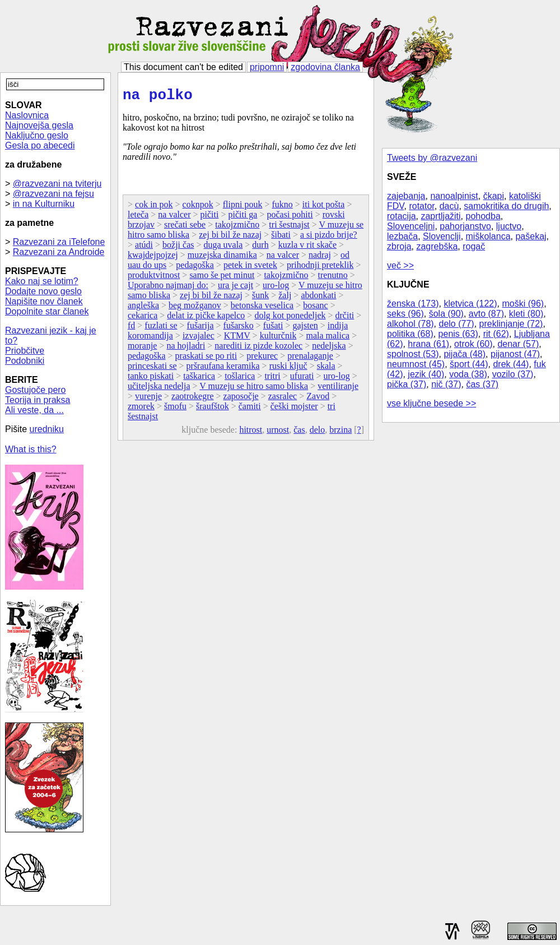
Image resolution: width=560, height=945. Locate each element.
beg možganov (195, 309)
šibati (281, 238)
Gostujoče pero (36, 390)
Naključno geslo (37, 135)
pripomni (267, 67)
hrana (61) (428, 344)
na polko (158, 97)
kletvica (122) (470, 304)
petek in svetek (250, 268)
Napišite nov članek (44, 301)
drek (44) (511, 364)
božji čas (178, 248)
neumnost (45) (416, 364)
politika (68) (410, 334)
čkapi (494, 196)
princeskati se (152, 369)
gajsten (305, 329)
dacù (449, 206)
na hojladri (186, 349)
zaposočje (241, 399)
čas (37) (482, 384)
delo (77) (457, 324)
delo (318, 433)
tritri (272, 379)
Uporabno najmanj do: (168, 288)
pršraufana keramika (223, 369)
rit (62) (496, 334)
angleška (143, 309)
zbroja (399, 246)
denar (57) (518, 344)
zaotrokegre (193, 399)
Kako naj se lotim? (42, 281)
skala (326, 369)
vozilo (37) (513, 374)
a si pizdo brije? (329, 238)
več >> (400, 265)
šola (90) (446, 314)
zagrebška (437, 246)
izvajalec (199, 339)
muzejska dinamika (222, 258)
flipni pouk (243, 208)
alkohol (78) (410, 324)
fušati (273, 329)
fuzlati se (161, 329)
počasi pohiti (290, 218)
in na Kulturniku (44, 204)
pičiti (210, 218)
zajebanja (406, 196)
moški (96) (523, 304)
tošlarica (240, 379)
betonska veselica (262, 309)
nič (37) (446, 384)
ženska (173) (413, 304)
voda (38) (468, 374)
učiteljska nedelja (159, 389)
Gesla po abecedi (40, 145)
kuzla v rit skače (307, 248)
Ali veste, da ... (34, 410)
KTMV (237, 339)
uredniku (47, 429)
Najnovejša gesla (39, 125)
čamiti (250, 409)
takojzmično (237, 228)
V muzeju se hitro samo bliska (254, 389)
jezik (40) (426, 374)
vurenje (148, 399)
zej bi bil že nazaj (230, 238)
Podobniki (25, 361)
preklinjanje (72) (511, 324)
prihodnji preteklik (320, 268)
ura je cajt (235, 288)
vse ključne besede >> (431, 403)
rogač (474, 246)
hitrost (251, 433)
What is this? (31, 449)
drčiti (345, 319)
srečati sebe (185, 228)
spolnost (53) (413, 354)
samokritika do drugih (506, 206)
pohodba (483, 216)
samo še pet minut (222, 278)
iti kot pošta (324, 208)
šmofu (175, 409)
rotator (421, 206)
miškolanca (488, 236)
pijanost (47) (515, 354)
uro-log (276, 288)
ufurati (302, 379)
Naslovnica (27, 115)
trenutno (333, 278)
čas (299, 433)
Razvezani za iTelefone (59, 242)
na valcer (174, 218)
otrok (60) (473, 344)
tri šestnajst (289, 228)
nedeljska (329, 349)
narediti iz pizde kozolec (258, 349)
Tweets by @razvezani (432, 158)
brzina (340, 433)
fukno (282, 208)
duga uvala (223, 248)
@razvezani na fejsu (53, 194)
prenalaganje (310, 359)
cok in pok (154, 208)
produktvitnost (154, 278)
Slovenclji (442, 236)
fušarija (200, 329)
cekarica (143, 319)
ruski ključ (288, 369)
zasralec (283, 399)
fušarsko (239, 329)
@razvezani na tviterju (57, 184)
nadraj (320, 258)
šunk (260, 298)
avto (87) (486, 314)
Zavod (318, 399)
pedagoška (195, 268)
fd (131, 329)
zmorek (141, 409)
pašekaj (531, 236)
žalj (285, 298)
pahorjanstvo (465, 226)
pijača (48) (465, 354)
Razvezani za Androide (59, 252)
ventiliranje (338, 389)
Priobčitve (25, 351)
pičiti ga (242, 218)
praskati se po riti (206, 359)
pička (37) (407, 384)
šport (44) (469, 364)
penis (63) (458, 334)
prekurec (262, 359)
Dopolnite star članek (47, 311)
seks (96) (405, 314)
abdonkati (318, 298)
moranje (142, 349)
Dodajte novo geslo (43, 291)
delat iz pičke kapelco (206, 319)
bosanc (315, 309)
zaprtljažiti (440, 216)
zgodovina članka (325, 67)
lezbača (402, 236)
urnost (278, 433)
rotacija (402, 216)
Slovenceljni (411, 226)
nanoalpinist (454, 196)
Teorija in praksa (38, 400)
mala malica (328, 339)
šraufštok (213, 409)
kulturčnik (278, 339)
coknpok (198, 208)
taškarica (199, 379)
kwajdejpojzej (153, 258)
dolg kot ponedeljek (290, 319)
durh (260, 248)
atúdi (144, 248)
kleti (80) (526, 314)
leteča (138, 218)
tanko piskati (151, 379)
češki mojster (294, 409)
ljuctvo (509, 226)
